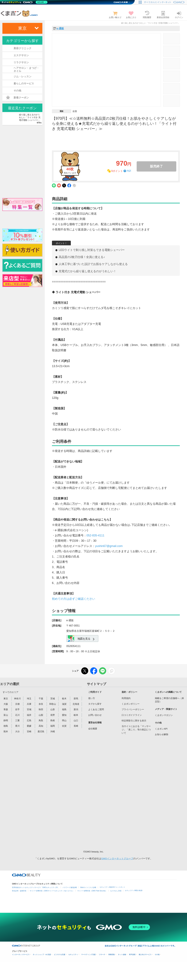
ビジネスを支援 (60, 954)
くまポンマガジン (164, 715)
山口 (76, 720)
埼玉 (29, 699)
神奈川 (17, 699)
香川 (17, 726)
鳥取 (41, 720)
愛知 (64, 715)
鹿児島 (41, 731)
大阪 (6, 704)
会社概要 (93, 729)
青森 (6, 709)
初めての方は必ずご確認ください (74, 599)
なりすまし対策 (116, 891)
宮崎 (29, 731)
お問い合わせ (95, 715)
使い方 (92, 698)
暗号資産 (132, 954)
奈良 (41, 704)
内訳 (129, 171)
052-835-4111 (95, 535)
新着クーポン (17, 98)
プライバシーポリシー (133, 709)
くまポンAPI (161, 729)
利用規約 (126, 698)
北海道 (76, 704)
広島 (29, 720)
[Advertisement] (136, 792)
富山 (6, 715)
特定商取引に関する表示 (134, 721)
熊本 (6, 731)
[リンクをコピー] (112, 671)
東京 (6, 699)
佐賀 (64, 726)
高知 (41, 726)
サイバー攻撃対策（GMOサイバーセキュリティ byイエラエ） (52, 891)
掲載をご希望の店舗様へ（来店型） (169, 700)
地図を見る (80, 639)
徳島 (6, 726)
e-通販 (60, 28)
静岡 (6, 720)
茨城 (53, 699)
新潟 (76, 709)
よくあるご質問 (96, 709)
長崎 (76, 726)
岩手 (17, 709)
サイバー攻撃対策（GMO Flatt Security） (92, 891)
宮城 (29, 709)
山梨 (41, 715)
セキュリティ (73, 954)
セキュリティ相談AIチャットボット (112, 887)
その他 (157, 954)
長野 (53, 715)
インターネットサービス (21, 954)
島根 (53, 720)
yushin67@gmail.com (109, 546)
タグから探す (95, 704)
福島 (64, 709)
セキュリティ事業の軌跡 (134, 890)
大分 (17, 731)
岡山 (64, 720)
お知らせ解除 (162, 734)
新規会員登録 (163, 15)
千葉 (41, 699)
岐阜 (76, 715)
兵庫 (29, 704)
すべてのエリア (11, 692)
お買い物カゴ (115, 15)
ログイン (179, 15)
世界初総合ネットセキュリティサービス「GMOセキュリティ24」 (36, 887)
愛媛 (29, 726)
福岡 (53, 726)
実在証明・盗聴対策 (19, 891)
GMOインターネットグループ (117, 858)
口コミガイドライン (132, 715)
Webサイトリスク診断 (88, 887)
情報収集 (112, 954)
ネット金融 (122, 954)
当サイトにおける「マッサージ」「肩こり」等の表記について (136, 730)
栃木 (64, 699)
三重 (17, 720)
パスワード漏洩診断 (70, 887)
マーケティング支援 (88, 954)
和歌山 (53, 704)
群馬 (76, 699)
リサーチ (102, 954)
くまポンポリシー (131, 704)
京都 (17, 704)
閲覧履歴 (147, 15)
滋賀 (64, 704)
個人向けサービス (145, 954)
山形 (53, 709)
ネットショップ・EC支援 (42, 954)
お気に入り (131, 15)
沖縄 (53, 731)
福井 (29, 715)
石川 (17, 715)
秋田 (41, 709)
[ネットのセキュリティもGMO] (25, 2)
